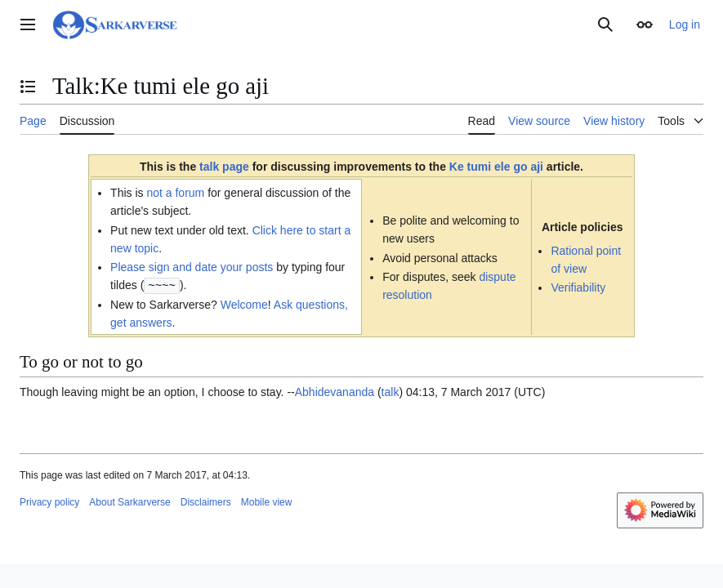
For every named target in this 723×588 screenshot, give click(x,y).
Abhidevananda (335, 391)
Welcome (244, 304)
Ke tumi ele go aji (496, 167)
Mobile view (267, 501)
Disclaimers (206, 501)
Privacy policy (49, 501)
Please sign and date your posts (192, 267)
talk (391, 391)
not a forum (175, 193)
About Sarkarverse (129, 501)
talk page (224, 167)
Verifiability (578, 287)
